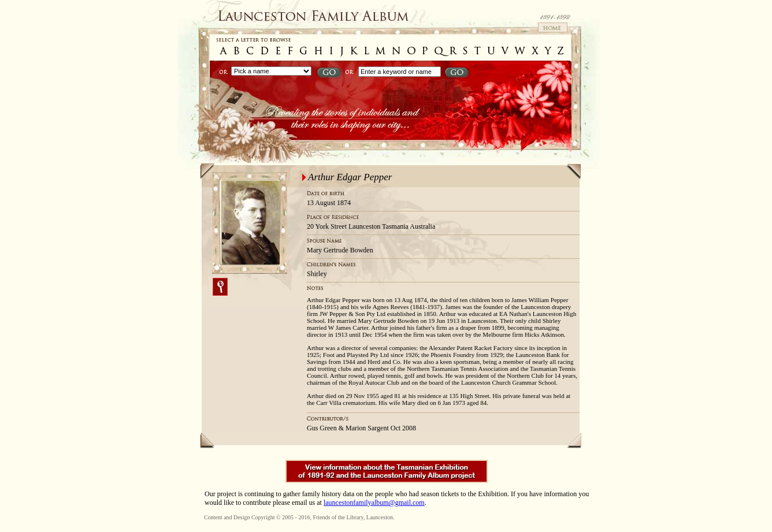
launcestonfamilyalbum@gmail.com (374, 503)
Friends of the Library (338, 517)
